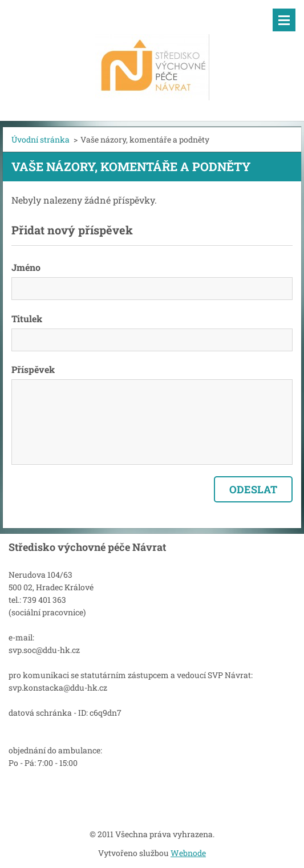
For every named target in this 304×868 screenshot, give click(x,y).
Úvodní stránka (40, 139)
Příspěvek (33, 369)
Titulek (27, 319)
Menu (284, 20)
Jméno (26, 267)
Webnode (188, 853)
